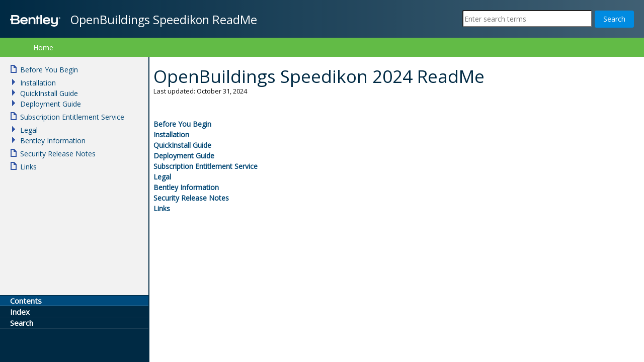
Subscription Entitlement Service (206, 166)
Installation (171, 134)
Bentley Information (186, 187)
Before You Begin (182, 124)
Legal (162, 177)
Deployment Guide (184, 156)
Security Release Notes (191, 198)
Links (162, 208)
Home (43, 48)
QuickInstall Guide (182, 145)
